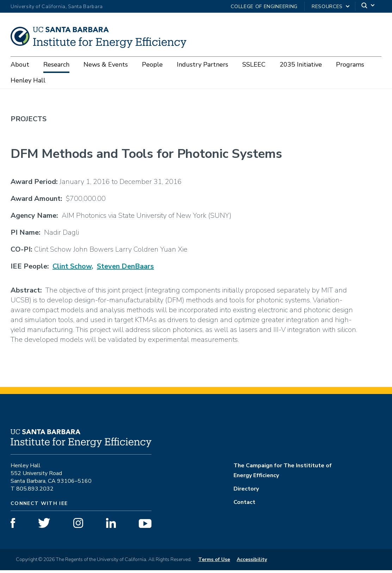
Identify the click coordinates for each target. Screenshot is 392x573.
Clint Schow (72, 269)
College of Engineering (264, 7)
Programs (350, 64)
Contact (244, 505)
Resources (327, 7)
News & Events (106, 64)
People (152, 64)
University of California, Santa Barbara (57, 7)
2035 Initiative (301, 64)
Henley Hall (28, 80)
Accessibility (252, 562)
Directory (246, 492)
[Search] (368, 7)
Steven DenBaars (125, 269)
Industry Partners (203, 64)
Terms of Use (214, 562)
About (20, 64)
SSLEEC (254, 64)
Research (56, 64)
